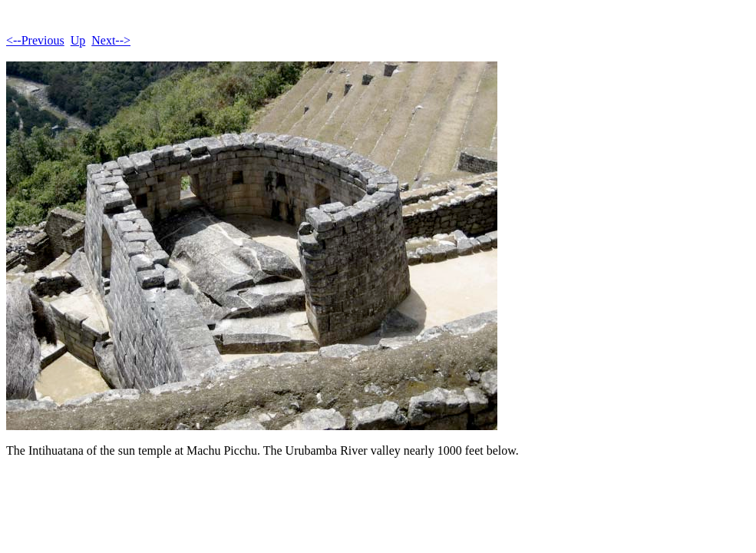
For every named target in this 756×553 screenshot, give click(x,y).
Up (78, 40)
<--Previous (35, 40)
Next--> (111, 40)
